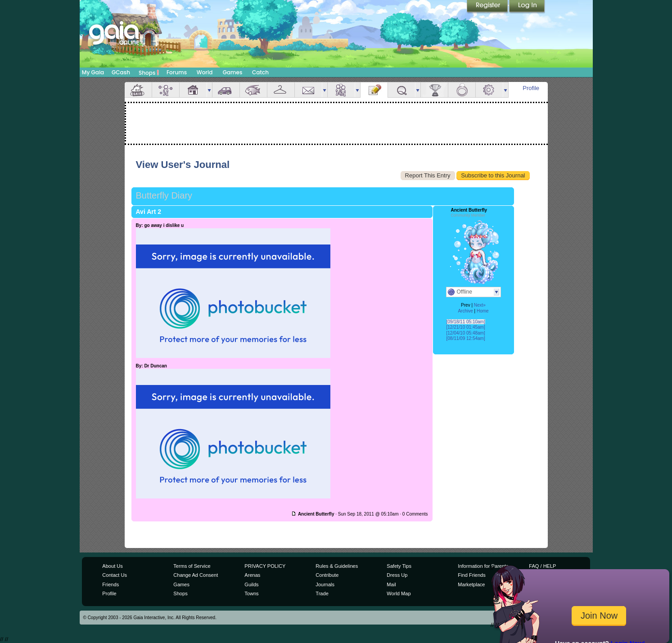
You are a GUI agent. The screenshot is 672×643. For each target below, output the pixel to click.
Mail (308, 90)
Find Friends (471, 575)
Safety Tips (399, 566)
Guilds (251, 584)
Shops (149, 72)
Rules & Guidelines (337, 566)
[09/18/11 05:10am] (466, 322)
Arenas (252, 575)
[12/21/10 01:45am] (466, 327)
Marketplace (471, 584)
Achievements (434, 90)
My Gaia (93, 72)
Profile (531, 88)
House (193, 90)
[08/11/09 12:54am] (466, 338)
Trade (322, 593)
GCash (121, 72)
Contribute (327, 575)
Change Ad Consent (196, 575)
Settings (489, 90)
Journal (374, 90)
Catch (260, 72)
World (205, 72)
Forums (177, 72)
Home (483, 311)
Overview (138, 90)
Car (226, 90)
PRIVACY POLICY (265, 566)
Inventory (281, 90)
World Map (399, 593)
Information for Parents (483, 566)
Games (233, 72)
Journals (325, 584)
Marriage (462, 90)
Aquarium (253, 90)
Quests (401, 90)
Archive (465, 311)
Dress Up (397, 575)
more (209, 90)
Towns (251, 593)
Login (527, 7)
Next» (480, 305)
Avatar (166, 90)
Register (488, 7)
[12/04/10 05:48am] (466, 333)
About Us (112, 566)
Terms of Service (192, 566)
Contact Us (115, 575)
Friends (341, 90)
